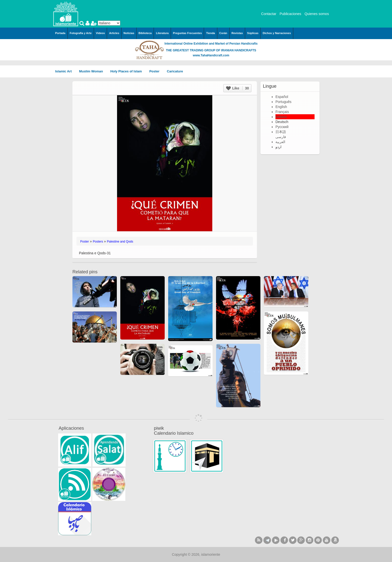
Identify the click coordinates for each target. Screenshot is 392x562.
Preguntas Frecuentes (187, 33)
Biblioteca (145, 33)
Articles (114, 33)
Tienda (210, 33)
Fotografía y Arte (81, 33)
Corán (223, 33)
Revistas (237, 33)
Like (237, 88)
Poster (156, 71)
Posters (98, 242)
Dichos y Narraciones (277, 33)
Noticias (129, 33)
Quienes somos (317, 14)
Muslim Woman (93, 71)
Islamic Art (65, 71)
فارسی (281, 137)
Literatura (162, 33)
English (281, 107)
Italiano (281, 117)
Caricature (175, 71)
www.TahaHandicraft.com (211, 55)
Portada (60, 33)
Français (282, 112)
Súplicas (253, 33)
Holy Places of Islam (128, 71)
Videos (101, 33)
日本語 (281, 132)
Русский (282, 127)
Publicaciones (290, 14)
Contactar (269, 14)
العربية (280, 142)
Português (283, 102)
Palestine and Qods (120, 242)
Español (282, 97)
